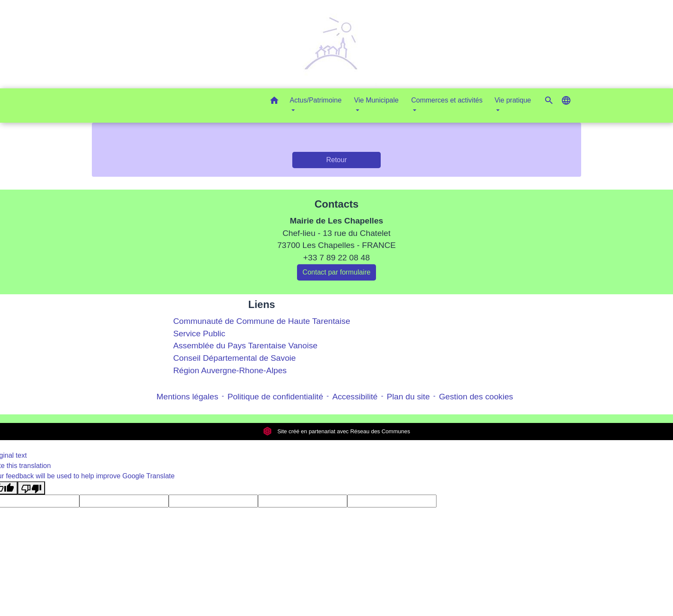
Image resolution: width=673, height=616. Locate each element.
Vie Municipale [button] (376, 100)
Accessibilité (355, 397)
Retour (336, 160)
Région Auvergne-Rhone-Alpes (230, 370)
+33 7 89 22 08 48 (336, 258)
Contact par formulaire (336, 272)
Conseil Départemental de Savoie (234, 358)
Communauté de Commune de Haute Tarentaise (261, 321)
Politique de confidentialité (275, 397)
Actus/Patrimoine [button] (316, 100)
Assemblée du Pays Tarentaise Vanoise (245, 346)
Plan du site (408, 397)
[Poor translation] (31, 488)
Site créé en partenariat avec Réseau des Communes (337, 431)
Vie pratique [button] (513, 100)
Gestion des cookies (476, 397)
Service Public (199, 334)
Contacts (337, 204)
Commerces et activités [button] (447, 100)
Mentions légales (188, 397)
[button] (274, 102)
